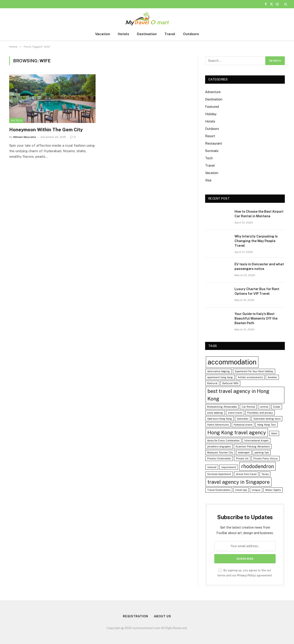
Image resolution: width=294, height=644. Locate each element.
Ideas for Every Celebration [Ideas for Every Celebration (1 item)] (223, 441)
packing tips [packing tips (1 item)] (262, 452)
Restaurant (214, 143)
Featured (212, 107)
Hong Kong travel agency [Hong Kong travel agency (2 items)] (237, 432)
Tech (209, 158)
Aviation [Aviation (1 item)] (272, 377)
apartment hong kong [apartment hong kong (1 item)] (220, 377)
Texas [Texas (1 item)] (265, 474)
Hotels (123, 34)
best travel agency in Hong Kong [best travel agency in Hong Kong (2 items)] (238, 395)
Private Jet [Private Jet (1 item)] (242, 458)
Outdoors (191, 34)
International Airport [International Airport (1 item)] (256, 441)
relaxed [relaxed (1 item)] (212, 467)
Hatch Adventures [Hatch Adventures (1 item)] (218, 425)
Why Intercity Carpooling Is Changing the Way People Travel (256, 241)
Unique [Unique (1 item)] (256, 490)
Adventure (213, 92)
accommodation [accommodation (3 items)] (232, 362)
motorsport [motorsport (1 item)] (244, 452)
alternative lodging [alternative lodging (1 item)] (219, 371)
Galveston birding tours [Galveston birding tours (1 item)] (267, 419)
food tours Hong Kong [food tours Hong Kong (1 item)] (220, 419)
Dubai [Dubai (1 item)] (277, 407)
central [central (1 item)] (264, 407)
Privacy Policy (247, 575)
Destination (147, 34)
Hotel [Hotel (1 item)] (274, 433)
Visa (208, 180)
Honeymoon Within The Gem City (46, 130)
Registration (136, 616)
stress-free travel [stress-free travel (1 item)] (246, 474)
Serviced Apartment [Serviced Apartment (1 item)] (219, 474)
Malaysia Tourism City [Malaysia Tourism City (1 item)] (220, 452)
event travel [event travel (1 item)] (235, 413)
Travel (170, 34)
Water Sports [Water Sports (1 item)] (273, 490)
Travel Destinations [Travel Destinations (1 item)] (219, 490)
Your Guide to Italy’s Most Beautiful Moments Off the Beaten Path (256, 318)
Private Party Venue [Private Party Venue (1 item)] (266, 458)
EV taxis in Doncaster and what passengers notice (259, 266)
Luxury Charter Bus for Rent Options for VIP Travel (257, 291)
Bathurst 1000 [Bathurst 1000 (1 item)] (230, 383)
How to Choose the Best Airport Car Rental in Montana (259, 214)
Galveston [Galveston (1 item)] (243, 419)
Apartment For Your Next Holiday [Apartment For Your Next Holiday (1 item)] (254, 371)
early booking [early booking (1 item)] (215, 413)
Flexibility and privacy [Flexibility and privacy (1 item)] (260, 413)
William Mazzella (24, 137)
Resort (210, 136)
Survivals (212, 151)
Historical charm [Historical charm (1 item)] (243, 425)
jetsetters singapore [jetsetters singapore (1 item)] (219, 447)
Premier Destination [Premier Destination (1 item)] (219, 458)
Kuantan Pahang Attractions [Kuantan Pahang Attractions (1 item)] (253, 447)
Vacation (103, 34)
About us (162, 616)
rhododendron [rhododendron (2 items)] (257, 466)
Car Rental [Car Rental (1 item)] (248, 407)
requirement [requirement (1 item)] (229, 467)
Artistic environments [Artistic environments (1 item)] (250, 377)
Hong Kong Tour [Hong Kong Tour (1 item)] (267, 425)
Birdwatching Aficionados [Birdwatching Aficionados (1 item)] (222, 407)
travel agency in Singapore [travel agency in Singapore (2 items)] (239, 482)
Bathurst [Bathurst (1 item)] (212, 383)
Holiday (211, 114)
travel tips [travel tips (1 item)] (241, 490)
